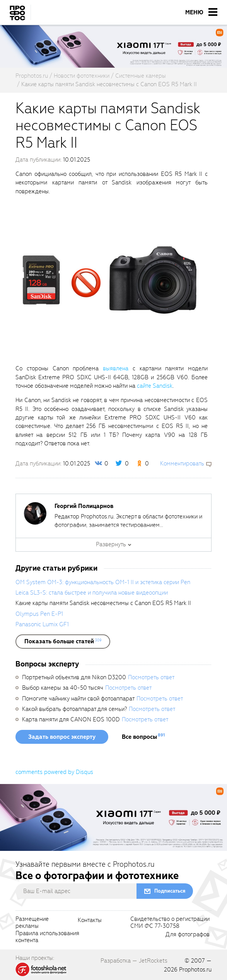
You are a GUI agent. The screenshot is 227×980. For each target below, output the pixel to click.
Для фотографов (188, 935)
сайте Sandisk (155, 386)
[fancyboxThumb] (110, 280)
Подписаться (170, 891)
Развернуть (111, 544)
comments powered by (54, 772)
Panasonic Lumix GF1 (42, 624)
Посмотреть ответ (151, 677)
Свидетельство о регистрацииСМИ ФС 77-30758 (170, 923)
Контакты (90, 920)
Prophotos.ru (195, 970)
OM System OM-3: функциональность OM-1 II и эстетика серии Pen (103, 582)
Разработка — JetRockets (134, 961)
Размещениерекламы (32, 923)
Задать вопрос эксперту (62, 737)
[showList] (63, 641)
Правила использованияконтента (47, 937)
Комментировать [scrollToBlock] (182, 464)
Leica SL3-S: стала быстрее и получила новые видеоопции (92, 593)
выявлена (116, 368)
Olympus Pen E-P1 (39, 614)
